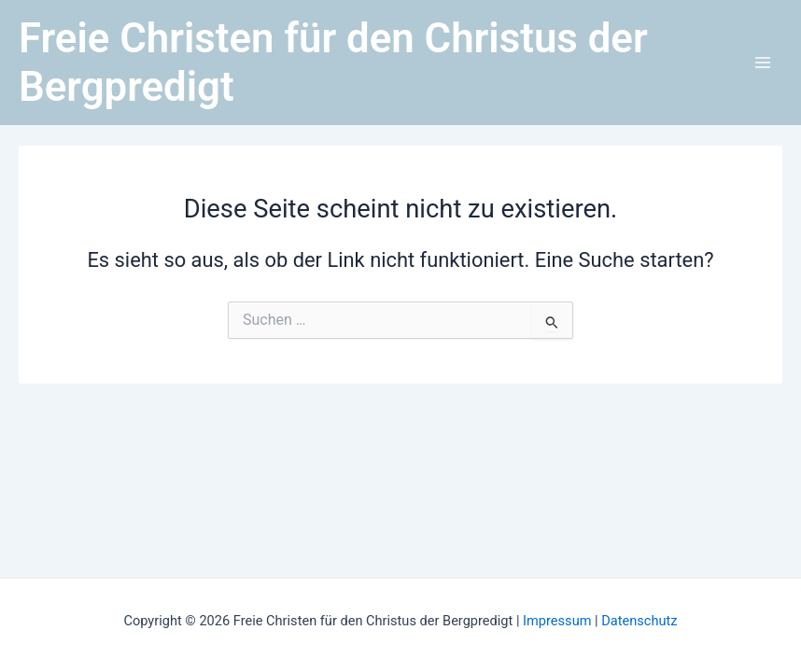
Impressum (559, 621)
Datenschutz (639, 621)
